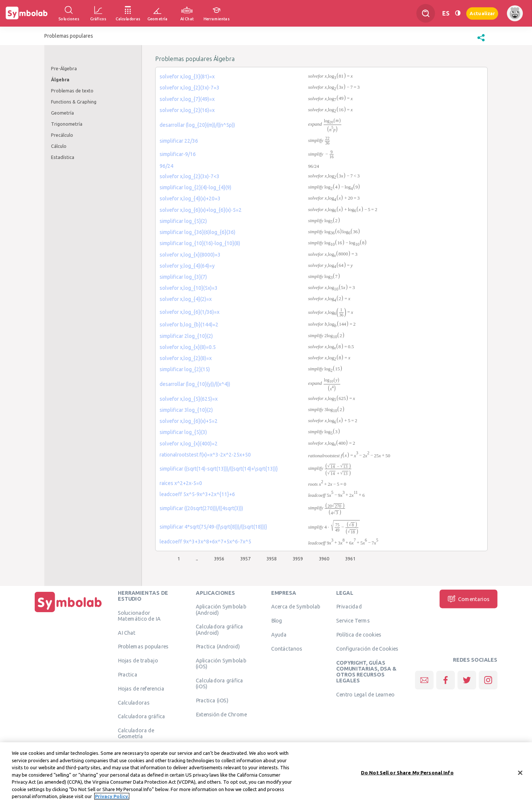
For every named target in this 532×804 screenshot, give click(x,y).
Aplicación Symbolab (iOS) (221, 664)
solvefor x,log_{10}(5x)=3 (189, 288)
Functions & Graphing (74, 102)
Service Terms (353, 621)
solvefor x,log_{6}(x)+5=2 (189, 421)
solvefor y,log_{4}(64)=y (187, 266)
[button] (481, 41)
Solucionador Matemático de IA (139, 615)
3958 (272, 559)
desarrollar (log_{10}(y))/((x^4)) (195, 384)
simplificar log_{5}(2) (183, 221)
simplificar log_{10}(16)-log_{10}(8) (200, 243)
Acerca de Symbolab (296, 607)
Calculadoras (134, 702)
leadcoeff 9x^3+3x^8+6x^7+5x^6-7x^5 (205, 542)
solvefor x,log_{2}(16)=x (187, 110)
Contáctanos (287, 648)
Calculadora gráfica (142, 716)
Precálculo (62, 135)
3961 (350, 559)
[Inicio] (68, 612)
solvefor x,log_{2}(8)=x (186, 358)
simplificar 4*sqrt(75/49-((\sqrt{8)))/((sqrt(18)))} (213, 527)
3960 (324, 559)
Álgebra (60, 79)
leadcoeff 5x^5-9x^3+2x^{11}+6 (197, 494)
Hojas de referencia (141, 688)
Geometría (62, 113)
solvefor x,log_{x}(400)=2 (189, 444)
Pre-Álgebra (64, 68)
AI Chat (127, 632)
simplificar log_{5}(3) (183, 432)
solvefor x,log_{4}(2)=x (186, 299)
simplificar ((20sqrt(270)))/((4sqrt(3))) (201, 508)
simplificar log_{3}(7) (183, 277)
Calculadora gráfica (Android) (220, 630)
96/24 (166, 166)
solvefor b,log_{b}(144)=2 (189, 325)
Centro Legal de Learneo (365, 695)
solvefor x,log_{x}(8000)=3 (190, 255)
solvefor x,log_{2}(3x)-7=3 (190, 88)
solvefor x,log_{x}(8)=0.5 (188, 347)
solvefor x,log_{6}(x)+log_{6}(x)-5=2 (201, 210)
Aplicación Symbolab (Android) (221, 610)
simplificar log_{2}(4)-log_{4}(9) (195, 187)
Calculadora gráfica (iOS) (220, 683)
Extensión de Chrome (221, 715)
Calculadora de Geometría (136, 733)
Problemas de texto (72, 91)
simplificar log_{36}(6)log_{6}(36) (197, 232)
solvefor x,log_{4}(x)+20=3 (190, 199)
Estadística (63, 157)
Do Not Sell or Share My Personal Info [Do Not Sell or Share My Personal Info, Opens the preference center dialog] (407, 773)
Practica (128, 675)
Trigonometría (67, 124)
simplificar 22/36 (179, 141)
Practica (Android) (218, 647)
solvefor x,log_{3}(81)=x (187, 77)
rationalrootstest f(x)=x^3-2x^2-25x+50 (205, 455)
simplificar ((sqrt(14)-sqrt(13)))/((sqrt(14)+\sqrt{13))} (219, 469)
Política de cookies (359, 635)
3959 (298, 559)
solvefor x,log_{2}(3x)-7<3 (190, 176)
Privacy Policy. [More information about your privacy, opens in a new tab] (112, 797)
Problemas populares (143, 647)
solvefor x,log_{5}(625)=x (189, 399)
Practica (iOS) (212, 700)
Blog (277, 621)
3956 (219, 559)
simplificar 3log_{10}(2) (186, 410)
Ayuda (279, 635)
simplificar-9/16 (178, 154)
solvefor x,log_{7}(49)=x (187, 99)
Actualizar (482, 13)
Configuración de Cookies (367, 648)
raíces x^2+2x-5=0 (181, 483)
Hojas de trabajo (138, 661)
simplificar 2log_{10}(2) (186, 336)
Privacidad (349, 607)
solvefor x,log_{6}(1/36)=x (190, 312)
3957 (245, 559)
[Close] (520, 774)
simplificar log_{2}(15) (185, 369)
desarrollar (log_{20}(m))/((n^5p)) (197, 125)
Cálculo (59, 146)
